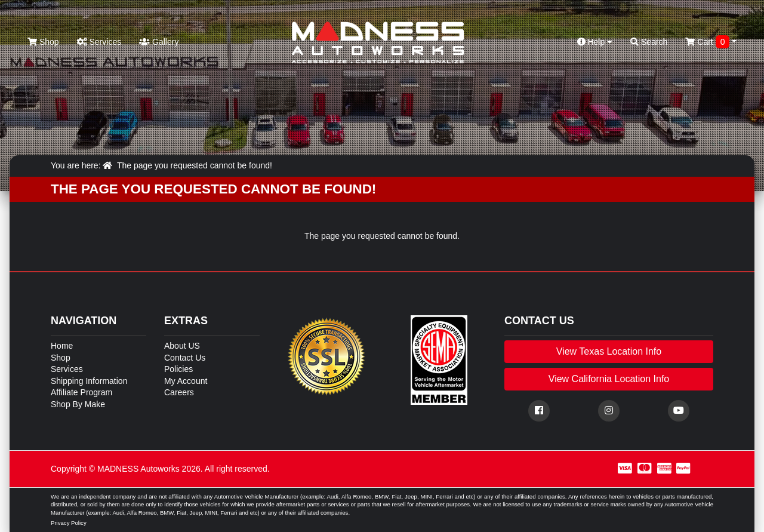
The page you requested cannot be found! (195, 165)
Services (99, 42)
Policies (178, 369)
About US (182, 346)
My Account (186, 381)
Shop (43, 42)
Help (595, 42)
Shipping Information (89, 381)
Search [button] (649, 42)
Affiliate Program (81, 392)
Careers (179, 392)
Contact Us (185, 358)
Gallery (159, 42)
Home (62, 346)
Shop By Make (78, 404)
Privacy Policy (69, 523)
